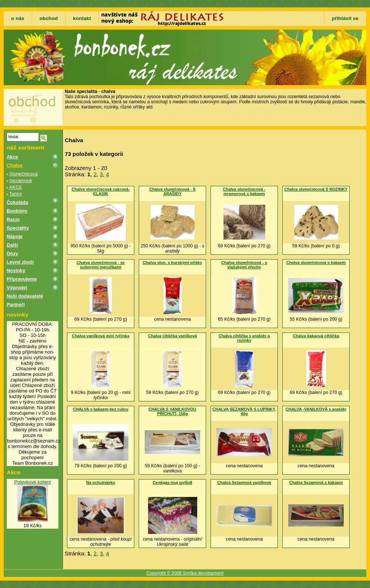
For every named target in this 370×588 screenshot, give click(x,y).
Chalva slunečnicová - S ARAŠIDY (172, 191)
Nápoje (15, 236)
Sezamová (21, 181)
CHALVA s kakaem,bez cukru (101, 409)
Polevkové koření (32, 482)
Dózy (12, 253)
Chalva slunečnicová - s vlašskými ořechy (244, 265)
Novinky (16, 270)
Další (12, 245)
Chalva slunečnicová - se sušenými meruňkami (101, 265)
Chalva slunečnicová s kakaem (316, 263)
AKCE (16, 187)
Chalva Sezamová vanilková (244, 482)
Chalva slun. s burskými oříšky (172, 263)
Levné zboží (20, 262)
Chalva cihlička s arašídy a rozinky (244, 338)
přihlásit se (345, 18)
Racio (13, 219)
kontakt (82, 18)
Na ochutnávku (101, 482)
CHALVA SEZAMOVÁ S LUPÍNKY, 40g (244, 411)
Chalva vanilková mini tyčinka (100, 336)
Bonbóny (17, 211)
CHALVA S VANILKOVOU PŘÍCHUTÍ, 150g (172, 411)
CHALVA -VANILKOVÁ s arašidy (316, 409)
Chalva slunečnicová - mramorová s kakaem (244, 191)
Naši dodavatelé (25, 296)
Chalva (14, 165)
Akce (12, 157)
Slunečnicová (23, 174)
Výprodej (17, 288)
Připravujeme (22, 279)
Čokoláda (17, 202)
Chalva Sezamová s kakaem (316, 482)
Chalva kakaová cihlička (316, 336)
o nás (18, 18)
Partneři (16, 305)
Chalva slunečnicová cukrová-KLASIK (101, 191)
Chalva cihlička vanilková (172, 336)
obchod (49, 18)
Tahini (16, 194)
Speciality (18, 228)
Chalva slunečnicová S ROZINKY (316, 189)
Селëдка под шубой (172, 482)
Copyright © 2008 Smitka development (185, 573)
